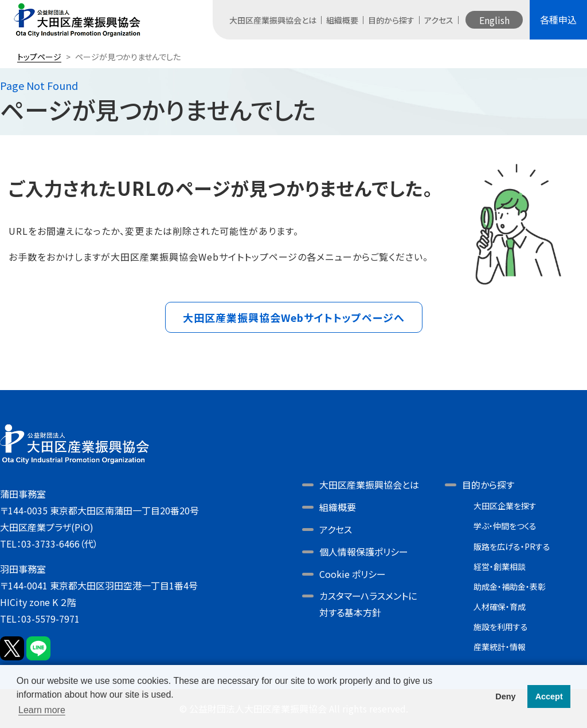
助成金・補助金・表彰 (510, 587)
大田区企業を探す (505, 506)
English (494, 20)
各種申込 (558, 19)
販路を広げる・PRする (512, 546)
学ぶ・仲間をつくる (505, 526)
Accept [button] (549, 696)
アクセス (439, 20)
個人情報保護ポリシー (364, 552)
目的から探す (391, 20)
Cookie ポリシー (353, 574)
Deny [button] (505, 696)
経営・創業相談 (500, 566)
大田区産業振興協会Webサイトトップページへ (294, 317)
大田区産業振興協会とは (273, 20)
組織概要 (342, 20)
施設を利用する (501, 627)
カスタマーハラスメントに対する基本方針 (368, 604)
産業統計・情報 (500, 647)
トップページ (39, 57)
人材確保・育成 (500, 607)
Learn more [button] (42, 710)
